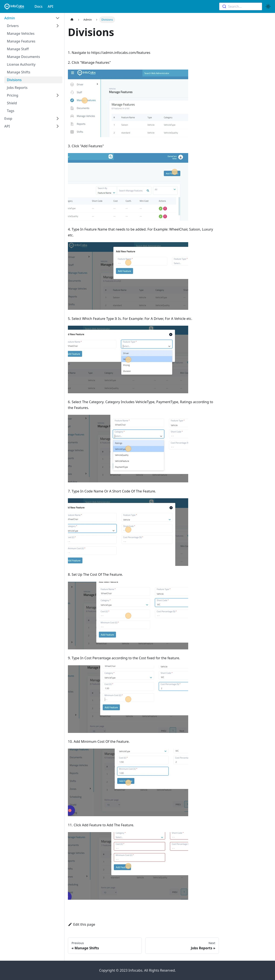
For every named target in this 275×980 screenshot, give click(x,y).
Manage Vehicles (21, 33)
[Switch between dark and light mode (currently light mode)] (268, 6)
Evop (8, 119)
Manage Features (21, 41)
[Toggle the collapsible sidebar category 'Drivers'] (58, 26)
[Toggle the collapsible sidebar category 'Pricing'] (58, 95)
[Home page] (72, 20)
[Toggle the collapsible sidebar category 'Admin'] (58, 18)
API (50, 6)
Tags (11, 111)
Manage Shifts (19, 72)
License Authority (21, 64)
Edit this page (82, 924)
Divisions (14, 80)
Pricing (13, 95)
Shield (12, 103)
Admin (10, 18)
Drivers (13, 26)
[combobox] (241, 6)
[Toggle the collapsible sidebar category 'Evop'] (58, 119)
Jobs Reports (17, 88)
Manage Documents (23, 57)
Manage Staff (18, 49)
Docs (39, 6)
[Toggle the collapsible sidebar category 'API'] (58, 126)
